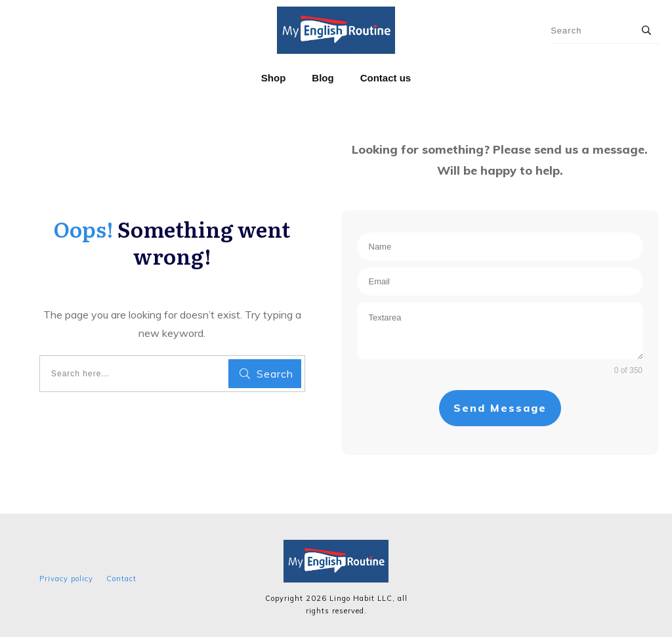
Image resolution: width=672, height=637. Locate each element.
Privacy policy (66, 579)
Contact (121, 579)
